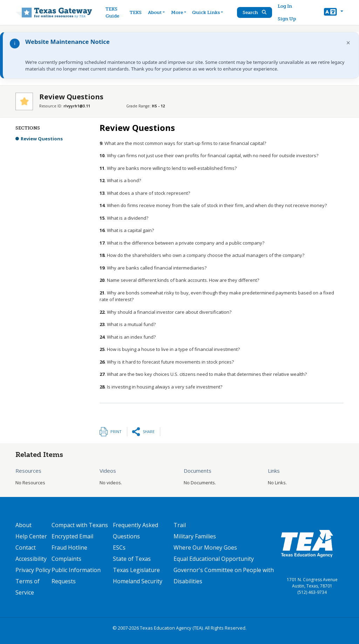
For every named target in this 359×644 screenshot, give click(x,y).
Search (255, 12)
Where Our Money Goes (205, 547)
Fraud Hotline (69, 547)
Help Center (31, 536)
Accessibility (31, 559)
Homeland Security (138, 581)
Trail (180, 525)
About (23, 525)
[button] (334, 13)
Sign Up (287, 19)
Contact (26, 547)
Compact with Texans (80, 525)
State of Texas (132, 559)
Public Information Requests (76, 576)
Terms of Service (28, 587)
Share (149, 431)
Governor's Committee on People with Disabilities (224, 576)
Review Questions (42, 139)
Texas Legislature (136, 570)
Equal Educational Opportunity (214, 559)
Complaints (66, 559)
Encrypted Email (72, 536)
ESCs (119, 547)
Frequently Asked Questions (136, 531)
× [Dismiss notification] (348, 43)
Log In (285, 6)
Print (116, 431)
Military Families (195, 536)
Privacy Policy (33, 570)
